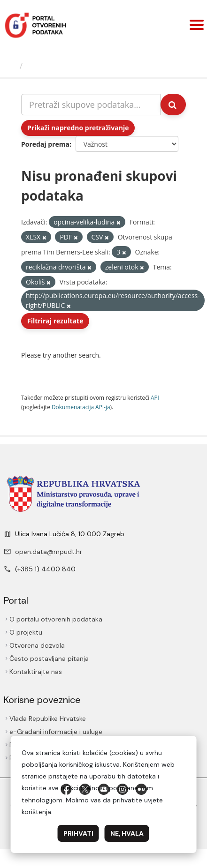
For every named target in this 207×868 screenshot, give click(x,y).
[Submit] (173, 105)
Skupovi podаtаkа (65, 66)
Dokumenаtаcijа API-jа (81, 407)
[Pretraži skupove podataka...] (91, 105)
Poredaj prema (45, 144)
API (155, 397)
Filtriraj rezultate (55, 321)
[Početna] (11, 66)
